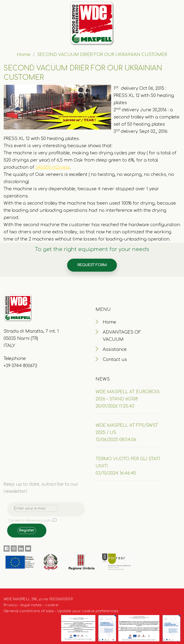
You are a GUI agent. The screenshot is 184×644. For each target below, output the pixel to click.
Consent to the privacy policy (31, 521)
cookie (52, 605)
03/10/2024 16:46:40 (116, 473)
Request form (92, 265)
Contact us (115, 359)
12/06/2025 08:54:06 (116, 440)
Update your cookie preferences (88, 611)
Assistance (115, 349)
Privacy (10, 605)
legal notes (31, 605)
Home (24, 55)
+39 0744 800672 (20, 366)
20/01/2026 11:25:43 (115, 406)
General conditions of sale (29, 611)
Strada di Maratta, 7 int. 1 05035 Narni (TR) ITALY (31, 338)
